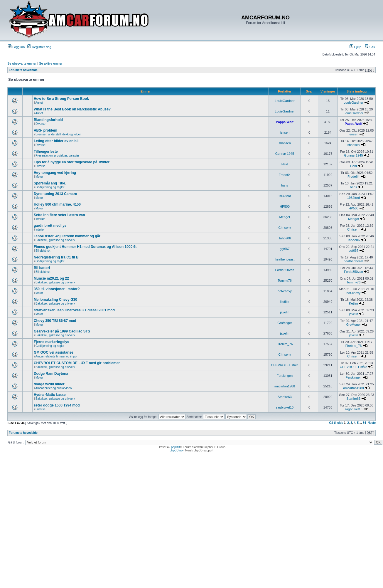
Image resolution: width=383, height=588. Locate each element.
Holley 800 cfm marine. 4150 (57, 204)
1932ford (285, 196)
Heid (285, 164)
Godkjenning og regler (50, 187)
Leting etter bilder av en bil (56, 141)
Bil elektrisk (43, 251)
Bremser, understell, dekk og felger (58, 134)
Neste (372, 423)
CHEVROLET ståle (285, 365)
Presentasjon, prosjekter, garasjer (57, 156)
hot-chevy (285, 291)
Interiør (40, 219)
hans (285, 185)
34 (364, 423)
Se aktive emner (51, 63)
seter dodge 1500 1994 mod (57, 405)
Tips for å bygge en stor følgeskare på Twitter (72, 162)
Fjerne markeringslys (52, 342)
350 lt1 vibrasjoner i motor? (57, 289)
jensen (285, 132)
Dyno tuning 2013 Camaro (55, 194)
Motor (39, 177)
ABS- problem (45, 130)
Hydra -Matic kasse (50, 395)
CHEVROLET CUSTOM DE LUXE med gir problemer (77, 363)
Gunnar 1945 (285, 154)
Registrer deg (39, 47)
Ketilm (285, 302)
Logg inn (16, 47)
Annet (39, 103)
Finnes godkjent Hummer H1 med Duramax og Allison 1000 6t (85, 247)
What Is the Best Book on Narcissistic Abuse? (72, 109)
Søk (370, 47)
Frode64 (285, 175)
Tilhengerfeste (46, 152)
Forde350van (285, 270)
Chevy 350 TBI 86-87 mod (55, 321)
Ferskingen (285, 376)
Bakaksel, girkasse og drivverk (55, 240)
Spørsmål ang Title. (50, 183)
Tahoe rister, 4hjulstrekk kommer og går (67, 236)
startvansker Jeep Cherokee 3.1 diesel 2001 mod (74, 310)
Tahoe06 (285, 238)
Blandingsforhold (48, 120)
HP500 (285, 206)
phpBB (176, 447)
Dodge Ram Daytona (51, 374)
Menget (285, 217)
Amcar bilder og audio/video (53, 388)
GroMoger (285, 323)
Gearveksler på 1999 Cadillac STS (62, 331)
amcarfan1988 (285, 386)
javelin (285, 312)
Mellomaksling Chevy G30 (55, 300)
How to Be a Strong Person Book (61, 99)
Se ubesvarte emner (22, 63)
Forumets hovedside (23, 70)
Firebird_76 (285, 344)
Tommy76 (285, 280)
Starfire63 (285, 397)
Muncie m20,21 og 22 (51, 278)
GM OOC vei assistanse (54, 352)
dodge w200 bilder (49, 384)
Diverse (41, 124)
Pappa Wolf (285, 122)
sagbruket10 (285, 407)
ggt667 (285, 249)
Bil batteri (42, 268)
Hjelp (355, 47)
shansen (285, 143)
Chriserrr (285, 228)
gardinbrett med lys (50, 226)
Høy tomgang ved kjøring (55, 173)
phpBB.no (176, 450)
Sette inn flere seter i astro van (59, 215)
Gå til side (336, 423)
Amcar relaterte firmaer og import (57, 356)
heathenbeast (285, 259)
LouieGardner (285, 101)
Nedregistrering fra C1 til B (56, 257)
